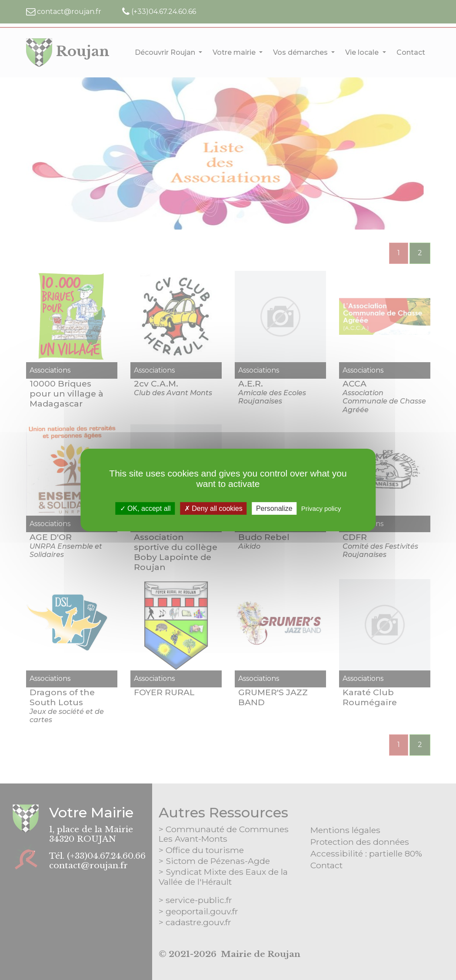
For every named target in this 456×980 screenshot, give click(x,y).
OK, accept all (145, 508)
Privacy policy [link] (321, 508)
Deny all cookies (213, 508)
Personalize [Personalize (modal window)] (274, 508)
